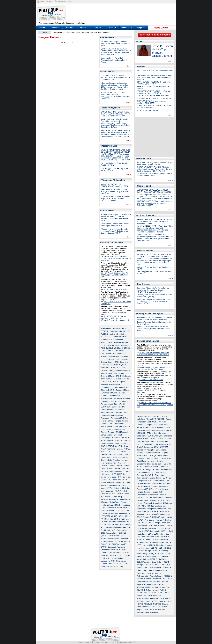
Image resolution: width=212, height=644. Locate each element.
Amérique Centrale (120, 337)
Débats (98, 28)
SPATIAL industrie (115, 553)
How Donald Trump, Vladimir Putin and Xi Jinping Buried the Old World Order (115, 275)
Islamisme (111, 449)
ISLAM (103, 449)
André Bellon (120, 340)
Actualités (55, 28)
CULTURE (121, 368)
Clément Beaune (107, 362)
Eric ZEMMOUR (120, 399)
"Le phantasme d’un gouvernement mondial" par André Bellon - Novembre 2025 (115, 44)
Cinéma (124, 359)
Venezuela (105, 567)
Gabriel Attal (110, 429)
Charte (113, 642)
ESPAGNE (114, 401)
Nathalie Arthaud (116, 499)
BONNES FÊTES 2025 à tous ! (115, 289)
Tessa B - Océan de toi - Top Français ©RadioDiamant (163, 51)
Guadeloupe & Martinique (110, 438)
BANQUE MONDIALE (114, 348)
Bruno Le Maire (108, 351)
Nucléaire (126, 505)
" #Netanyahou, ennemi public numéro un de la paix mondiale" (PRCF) (115, 225)
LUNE (119, 474)
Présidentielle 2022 (161, 582)
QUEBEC (122, 533)
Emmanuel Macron (123, 390)
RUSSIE (118, 541)
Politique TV (127, 28)
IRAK (120, 446)
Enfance (104, 396)
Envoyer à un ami (101, 642)
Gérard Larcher (107, 435)
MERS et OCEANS (108, 494)
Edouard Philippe (152, 458)
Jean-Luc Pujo (106, 460)
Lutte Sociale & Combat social (119, 477)
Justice (120, 466)
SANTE (123, 544)
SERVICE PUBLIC (162, 598)
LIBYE (113, 474)
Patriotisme (125, 519)
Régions (141, 28)
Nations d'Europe (143, 556)
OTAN (121, 516)
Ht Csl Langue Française (110, 441)
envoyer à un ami (46, 2)
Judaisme (112, 466)
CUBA (114, 368)
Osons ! (84, 28)
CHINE (110, 356)
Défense (104, 370)
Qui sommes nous (126, 642)
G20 (129, 427)
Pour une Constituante (109, 527)
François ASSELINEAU (119, 418)
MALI (128, 483)
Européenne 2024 (119, 407)
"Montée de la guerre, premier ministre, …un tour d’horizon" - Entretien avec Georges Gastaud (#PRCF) (116, 231)
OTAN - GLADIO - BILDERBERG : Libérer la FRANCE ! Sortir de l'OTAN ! (153, 83)
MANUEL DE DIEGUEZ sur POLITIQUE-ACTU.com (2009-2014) (115, 185)
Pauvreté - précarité (108, 522)
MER (125, 491)
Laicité (110, 469)
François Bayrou (107, 421)
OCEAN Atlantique (109, 508)
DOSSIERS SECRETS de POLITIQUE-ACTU (154, 99)
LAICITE (117, 469)
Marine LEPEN (121, 485)
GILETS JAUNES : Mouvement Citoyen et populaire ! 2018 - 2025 (152, 102)
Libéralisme (105, 474)
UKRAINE (106, 558)
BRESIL (127, 348)
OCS (118, 511)
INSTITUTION (112, 446)
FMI (125, 413)
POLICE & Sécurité (122, 525)
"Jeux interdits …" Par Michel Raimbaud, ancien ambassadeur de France (114, 60)
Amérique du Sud (107, 340)
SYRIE (112, 555)
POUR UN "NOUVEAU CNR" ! (148, 110)
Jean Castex (107, 457)
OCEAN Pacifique (108, 511)
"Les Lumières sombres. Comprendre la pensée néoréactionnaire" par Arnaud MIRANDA (155, 318)
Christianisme (114, 359)
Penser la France (107, 525)
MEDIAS (118, 491)
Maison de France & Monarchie (113, 483)
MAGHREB (123, 480)
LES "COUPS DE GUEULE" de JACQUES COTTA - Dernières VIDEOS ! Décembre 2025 (116, 78)
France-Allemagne (108, 415)
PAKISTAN (105, 519)
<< (62, 43)
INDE (125, 443)
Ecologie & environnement (160, 456)
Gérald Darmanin (122, 432)
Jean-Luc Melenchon (121, 457)
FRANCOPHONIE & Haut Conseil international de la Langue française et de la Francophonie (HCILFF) (154, 77)
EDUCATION (113, 382)
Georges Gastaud (108, 432)
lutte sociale (164, 534)
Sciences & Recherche (116, 547)
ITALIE (116, 452)
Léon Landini (111, 471)
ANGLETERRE (107, 342)
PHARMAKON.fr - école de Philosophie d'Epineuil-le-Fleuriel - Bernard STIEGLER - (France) (116, 199)
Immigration (106, 443)
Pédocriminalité (123, 522)
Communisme (125, 362)
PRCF (127, 527)
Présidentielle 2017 (108, 530)
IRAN (126, 446)
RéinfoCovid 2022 (116, 536)
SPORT (126, 553)
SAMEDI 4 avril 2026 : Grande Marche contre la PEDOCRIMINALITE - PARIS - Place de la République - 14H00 (116, 114)
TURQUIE (126, 555)
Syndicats (105, 555)
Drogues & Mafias (108, 376)
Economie (117, 379)
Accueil (42, 28)
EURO (103, 407)
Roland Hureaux (107, 541)
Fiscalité (119, 413)
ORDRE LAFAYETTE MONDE (160, 568)
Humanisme (125, 441)
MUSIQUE (105, 499)
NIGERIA (118, 505)
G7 (103, 429)
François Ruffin (107, 424)
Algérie (112, 334)
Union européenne (144, 607)
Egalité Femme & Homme (146, 461)
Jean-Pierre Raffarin (156, 526)
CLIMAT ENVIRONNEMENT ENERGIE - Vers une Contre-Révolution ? (154, 107)
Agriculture (114, 331)
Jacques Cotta (118, 455)
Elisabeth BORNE (108, 390)
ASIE (103, 348)
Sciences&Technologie (109, 550)
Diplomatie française (117, 373)
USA (113, 561)
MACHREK (106, 480)
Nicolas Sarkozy (107, 505)
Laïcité (103, 469)
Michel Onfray (117, 497)
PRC (121, 527)
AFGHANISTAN (119, 328)
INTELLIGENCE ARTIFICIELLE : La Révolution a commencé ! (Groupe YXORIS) (154, 92)
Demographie (114, 370)
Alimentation (121, 334)
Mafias (114, 480)
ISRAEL (119, 449)
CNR (117, 362)
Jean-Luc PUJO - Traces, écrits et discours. (153, 96)
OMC (128, 511)
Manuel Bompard (107, 485)
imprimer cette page (64, 2)
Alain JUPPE (124, 331)
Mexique (120, 494)
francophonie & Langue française (113, 427)
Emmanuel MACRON (110, 393)
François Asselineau (159, 486)
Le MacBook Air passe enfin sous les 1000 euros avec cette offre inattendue (81, 33)
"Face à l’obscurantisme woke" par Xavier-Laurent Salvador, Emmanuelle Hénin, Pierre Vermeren (153, 329)
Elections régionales (119, 387)
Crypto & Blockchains (145, 447)
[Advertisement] (124, 13)
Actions (70, 28)
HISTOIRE (125, 438)
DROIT (118, 376)
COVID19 (106, 365)
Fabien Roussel (107, 410)
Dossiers (112, 28)
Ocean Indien (122, 508)
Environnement (114, 396)
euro (109, 407)
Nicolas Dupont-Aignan (118, 502)
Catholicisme (120, 351)
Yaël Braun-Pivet (116, 567)
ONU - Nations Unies (115, 513)
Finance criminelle (108, 413)
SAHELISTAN (114, 544)
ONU (104, 513)
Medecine (117, 488)
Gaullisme (120, 429)
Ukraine (114, 558)
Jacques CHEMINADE (152, 517)
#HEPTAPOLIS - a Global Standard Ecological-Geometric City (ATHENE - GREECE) (115, 192)
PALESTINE (115, 519)
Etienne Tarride (120, 404)
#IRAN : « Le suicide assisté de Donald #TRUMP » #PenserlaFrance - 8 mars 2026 (116, 259)
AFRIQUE (105, 331)
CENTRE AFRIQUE (108, 354)
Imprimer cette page (84, 642)
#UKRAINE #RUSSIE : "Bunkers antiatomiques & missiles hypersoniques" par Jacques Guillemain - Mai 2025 (116, 95)
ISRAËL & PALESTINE (162, 514)
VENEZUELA (113, 564)
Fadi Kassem (119, 410)
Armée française (122, 345)
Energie (122, 393)
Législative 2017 (143, 531)
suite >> (129, 66)
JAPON (128, 455)
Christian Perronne (164, 439)
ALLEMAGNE (106, 337)
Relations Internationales (110, 539)
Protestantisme (112, 533)
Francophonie (119, 424)
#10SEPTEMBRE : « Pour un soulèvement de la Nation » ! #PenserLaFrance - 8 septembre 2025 (115, 318)
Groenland (118, 435)
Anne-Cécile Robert (121, 342)
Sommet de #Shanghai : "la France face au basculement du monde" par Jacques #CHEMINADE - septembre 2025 (116, 217)
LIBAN (120, 471)
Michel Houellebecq (160, 551)
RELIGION (125, 539)
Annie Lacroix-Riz (108, 345)
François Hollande (121, 421)
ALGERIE (105, 334)
